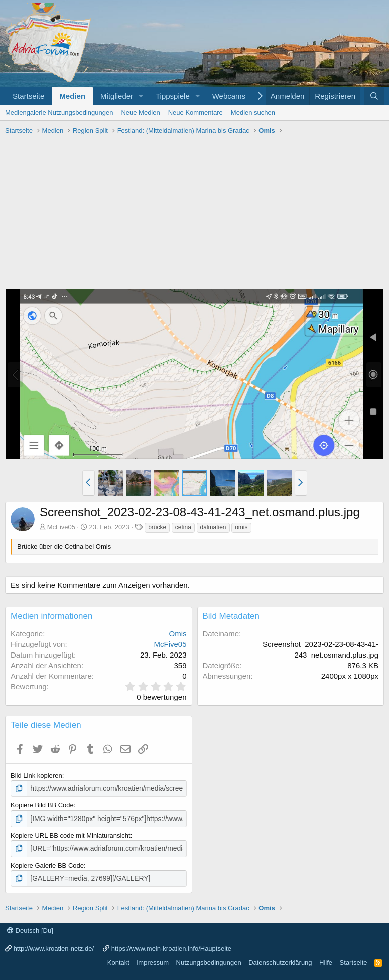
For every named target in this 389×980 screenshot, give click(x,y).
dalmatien (213, 527)
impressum (153, 960)
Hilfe (326, 960)
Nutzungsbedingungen (209, 960)
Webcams (229, 96)
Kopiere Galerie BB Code (47, 863)
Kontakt (118, 960)
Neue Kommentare (196, 113)
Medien (72, 96)
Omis (178, 634)
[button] (141, 96)
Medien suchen (253, 113)
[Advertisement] (194, 214)
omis (241, 527)
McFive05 (61, 527)
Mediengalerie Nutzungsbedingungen (59, 113)
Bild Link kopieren (36, 776)
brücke (157, 527)
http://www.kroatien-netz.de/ (54, 946)
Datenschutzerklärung (280, 960)
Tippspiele (173, 96)
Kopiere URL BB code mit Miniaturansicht (71, 834)
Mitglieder (117, 96)
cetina (183, 527)
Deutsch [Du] (30, 928)
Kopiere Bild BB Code (42, 805)
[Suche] (374, 96)
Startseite (28, 96)
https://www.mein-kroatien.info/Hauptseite (171, 946)
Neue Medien (140, 113)
